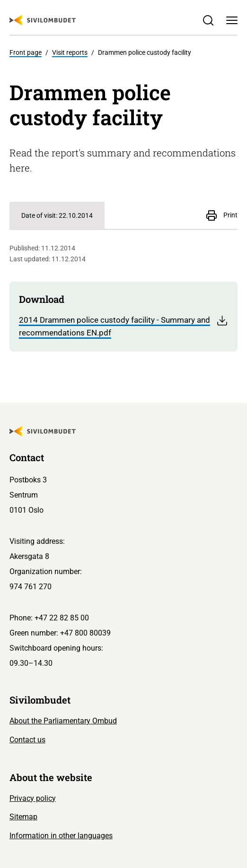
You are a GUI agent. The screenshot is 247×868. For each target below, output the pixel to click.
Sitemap (23, 817)
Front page (26, 52)
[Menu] (232, 20)
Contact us (27, 740)
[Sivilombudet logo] (43, 20)
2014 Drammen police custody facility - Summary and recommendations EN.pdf (123, 326)
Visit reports (70, 52)
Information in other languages (61, 836)
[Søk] (208, 20)
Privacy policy (33, 798)
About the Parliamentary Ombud (63, 721)
